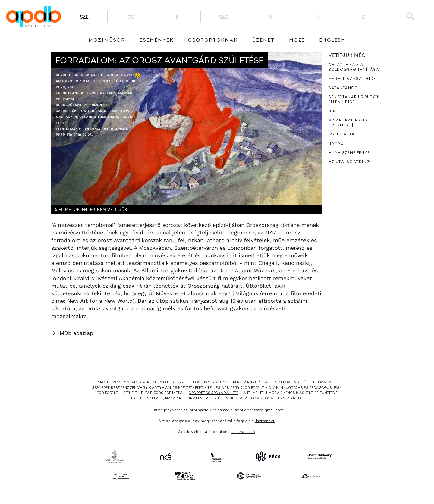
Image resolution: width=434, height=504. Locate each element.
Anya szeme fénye (349, 153)
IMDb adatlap (72, 333)
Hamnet (337, 144)
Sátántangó (343, 88)
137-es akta (342, 134)
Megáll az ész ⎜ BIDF (352, 79)
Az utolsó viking (349, 162)
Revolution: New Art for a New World (95, 75)
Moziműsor (107, 40)
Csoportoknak (213, 40)
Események (157, 40)
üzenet (263, 40)
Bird (334, 111)
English (332, 40)
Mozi (297, 40)
